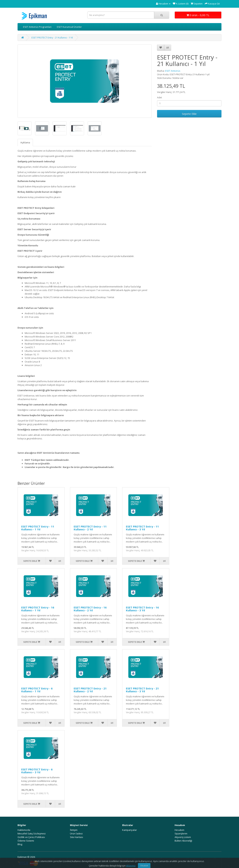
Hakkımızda (24, 830)
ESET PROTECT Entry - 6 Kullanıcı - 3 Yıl (37, 771)
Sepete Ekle (189, 114)
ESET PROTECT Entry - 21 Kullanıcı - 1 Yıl (52, 38)
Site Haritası (76, 837)
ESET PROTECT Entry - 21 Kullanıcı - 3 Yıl (142, 690)
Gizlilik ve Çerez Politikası (31, 837)
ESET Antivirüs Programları (37, 27)
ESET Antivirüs (173, 71)
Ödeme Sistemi (26, 841)
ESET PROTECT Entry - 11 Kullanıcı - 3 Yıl (142, 528)
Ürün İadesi (76, 834)
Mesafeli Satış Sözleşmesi (32, 834)
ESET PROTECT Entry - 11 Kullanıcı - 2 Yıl (90, 528)
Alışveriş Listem (183, 837)
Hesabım (179, 830)
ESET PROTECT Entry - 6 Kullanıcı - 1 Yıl (37, 690)
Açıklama (25, 142)
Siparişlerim (181, 834)
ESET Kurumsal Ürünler (69, 27)
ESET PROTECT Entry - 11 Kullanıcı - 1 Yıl (38, 528)
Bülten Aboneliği (183, 841)
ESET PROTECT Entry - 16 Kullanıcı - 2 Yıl (90, 609)
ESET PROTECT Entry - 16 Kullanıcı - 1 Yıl (38, 609)
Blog (20, 844)
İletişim (74, 830)
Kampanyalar (130, 830)
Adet (159, 98)
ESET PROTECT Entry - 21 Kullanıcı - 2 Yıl (90, 690)
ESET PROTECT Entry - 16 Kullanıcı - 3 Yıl (142, 609)
